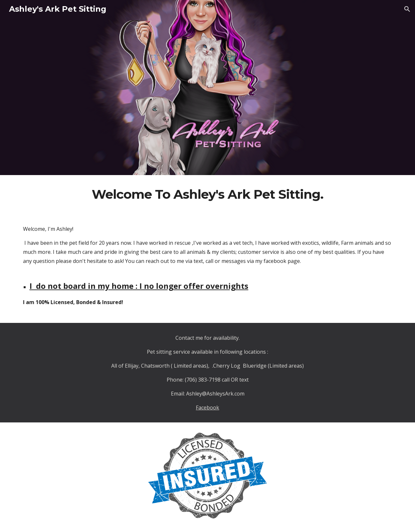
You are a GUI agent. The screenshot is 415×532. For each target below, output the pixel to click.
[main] (207, 195)
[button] (407, 9)
